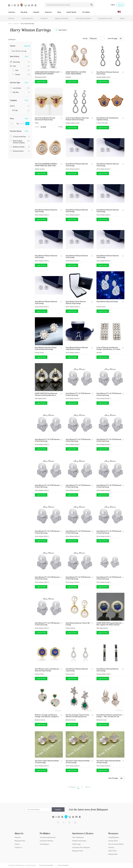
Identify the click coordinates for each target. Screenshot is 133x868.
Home (10, 24)
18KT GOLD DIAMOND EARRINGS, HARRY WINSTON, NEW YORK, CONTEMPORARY (46, 165)
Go (27, 124)
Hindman (68, 77)
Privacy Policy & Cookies (46, 865)
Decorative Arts (27, 18)
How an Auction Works (116, 844)
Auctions (12, 12)
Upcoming (20, 62)
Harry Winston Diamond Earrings (107, 302)
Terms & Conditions (63, 865)
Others (122, 18)
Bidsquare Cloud (78, 851)
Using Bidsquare (114, 837)
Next (88, 787)
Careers (17, 844)
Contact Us (18, 847)
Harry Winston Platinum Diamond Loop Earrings (77, 670)
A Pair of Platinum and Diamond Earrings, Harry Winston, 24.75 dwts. (109, 348)
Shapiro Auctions (40, 169)
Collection (16, 24)
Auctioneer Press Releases (81, 847)
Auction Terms (113, 841)
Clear (26, 56)
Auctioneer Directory (46, 841)
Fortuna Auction (20, 151)
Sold (21, 70)
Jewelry (20, 106)
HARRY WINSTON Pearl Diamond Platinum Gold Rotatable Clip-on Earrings (46, 394)
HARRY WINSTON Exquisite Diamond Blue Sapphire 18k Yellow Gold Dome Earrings (109, 624)
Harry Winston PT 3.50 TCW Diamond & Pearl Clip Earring (78, 394)
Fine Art (11, 18)
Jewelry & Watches (62, 18)
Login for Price (41, 82)
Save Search (62, 30)
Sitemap (111, 847)
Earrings (21, 110)
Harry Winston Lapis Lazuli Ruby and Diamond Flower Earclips (47, 670)
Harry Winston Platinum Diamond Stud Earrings (77, 165)
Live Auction (20, 88)
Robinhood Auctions (41, 77)
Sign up (121, 5)
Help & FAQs (112, 851)
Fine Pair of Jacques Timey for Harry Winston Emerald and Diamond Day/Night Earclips (77, 716)
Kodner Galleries (70, 628)
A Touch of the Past (20, 137)
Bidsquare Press (20, 841)
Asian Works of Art (105, 18)
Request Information (79, 841)
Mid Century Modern (83, 18)
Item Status (15, 56)
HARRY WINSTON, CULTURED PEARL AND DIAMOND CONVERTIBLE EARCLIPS (76, 73)
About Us (18, 837)
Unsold (21, 74)
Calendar (36, 12)
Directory (48, 12)
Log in (113, 5)
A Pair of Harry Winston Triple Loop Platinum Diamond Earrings (77, 119)
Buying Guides (113, 854)
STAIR (37, 123)
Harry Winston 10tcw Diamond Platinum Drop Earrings (76, 302)
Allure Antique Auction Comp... (73, 169)
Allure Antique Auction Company (20, 142)
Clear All (27, 46)
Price (12, 118)
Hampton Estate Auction (103, 77)
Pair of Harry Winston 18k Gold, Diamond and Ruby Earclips (45, 119)
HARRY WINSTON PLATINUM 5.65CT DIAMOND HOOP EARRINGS (47, 73)
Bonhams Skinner (20, 147)
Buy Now (24, 12)
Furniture (44, 18)
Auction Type (15, 82)
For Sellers (86, 12)
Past (20, 66)
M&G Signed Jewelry (41, 398)
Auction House (16, 131)
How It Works (71, 12)
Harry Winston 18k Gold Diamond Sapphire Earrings (107, 119)
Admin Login (76, 844)
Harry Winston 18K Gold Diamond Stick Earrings (107, 670)
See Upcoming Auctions (48, 837)
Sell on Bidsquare (78, 837)
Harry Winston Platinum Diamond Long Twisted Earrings (77, 348)
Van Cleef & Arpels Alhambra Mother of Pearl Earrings (47, 762)
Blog (59, 12)
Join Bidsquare (44, 844)
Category (13, 100)
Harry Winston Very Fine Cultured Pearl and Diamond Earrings (46, 348)
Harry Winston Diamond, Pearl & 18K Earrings (78, 624)
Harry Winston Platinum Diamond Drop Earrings (108, 73)
